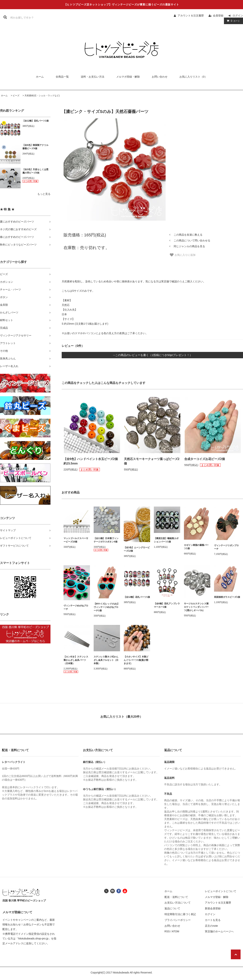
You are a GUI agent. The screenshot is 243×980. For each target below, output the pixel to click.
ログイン (238, 16)
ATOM (175, 931)
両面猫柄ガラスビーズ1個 (227, 597)
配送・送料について (176, 897)
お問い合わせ (160, 77)
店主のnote (211, 926)
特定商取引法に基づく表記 (180, 914)
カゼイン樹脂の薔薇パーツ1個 (196, 547)
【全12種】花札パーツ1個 (36, 121)
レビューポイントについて (221, 891)
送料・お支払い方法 (93, 77)
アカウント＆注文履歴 (191, 16)
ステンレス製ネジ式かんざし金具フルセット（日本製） (106, 660)
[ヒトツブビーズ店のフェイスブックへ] (119, 891)
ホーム (40, 77)
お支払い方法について (178, 903)
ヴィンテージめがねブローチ (76, 607)
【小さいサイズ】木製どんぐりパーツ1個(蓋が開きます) (136, 660)
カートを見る (213, 920)
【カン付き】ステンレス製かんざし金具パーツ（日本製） (76, 660)
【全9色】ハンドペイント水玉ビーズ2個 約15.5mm (91, 461)
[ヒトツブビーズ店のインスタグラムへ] (113, 891)
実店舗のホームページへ (219, 931)
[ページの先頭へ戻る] (236, 954)
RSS (167, 931)
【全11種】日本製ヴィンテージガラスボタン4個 (106, 540)
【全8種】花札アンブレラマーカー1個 (167, 605)
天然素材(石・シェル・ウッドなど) (42, 96)
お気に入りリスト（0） (193, 77)
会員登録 (218, 16)
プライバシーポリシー (178, 920)
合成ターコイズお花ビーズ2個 (205, 459)
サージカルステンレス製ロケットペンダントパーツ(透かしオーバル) (196, 607)
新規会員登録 (213, 908)
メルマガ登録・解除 (128, 77)
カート (233, 21)
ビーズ (16, 96)
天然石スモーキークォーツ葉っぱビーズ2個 (152, 461)
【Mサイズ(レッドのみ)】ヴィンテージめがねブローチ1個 (107, 607)
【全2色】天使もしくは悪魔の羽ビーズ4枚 (35, 171)
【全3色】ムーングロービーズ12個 (137, 549)
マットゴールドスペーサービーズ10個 (76, 540)
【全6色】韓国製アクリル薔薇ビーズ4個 (35, 147)
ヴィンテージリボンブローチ (226, 547)
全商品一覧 (62, 77)
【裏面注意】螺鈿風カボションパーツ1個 (166, 540)
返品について (172, 908)
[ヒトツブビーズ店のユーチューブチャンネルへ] (125, 891)
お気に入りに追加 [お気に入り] (183, 255)
